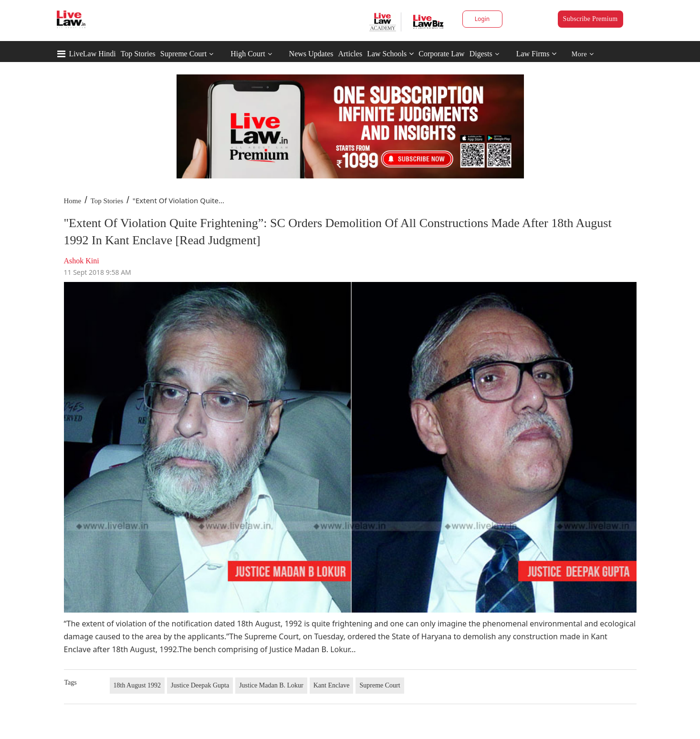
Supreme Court (183, 54)
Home (73, 201)
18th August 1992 (137, 685)
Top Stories (138, 54)
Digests (481, 54)
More (583, 54)
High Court (248, 54)
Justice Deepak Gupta (200, 685)
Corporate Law (441, 54)
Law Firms (537, 54)
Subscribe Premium (590, 19)
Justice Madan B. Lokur (271, 685)
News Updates (311, 54)
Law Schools (390, 54)
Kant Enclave (332, 685)
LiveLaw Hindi (93, 54)
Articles (350, 54)
